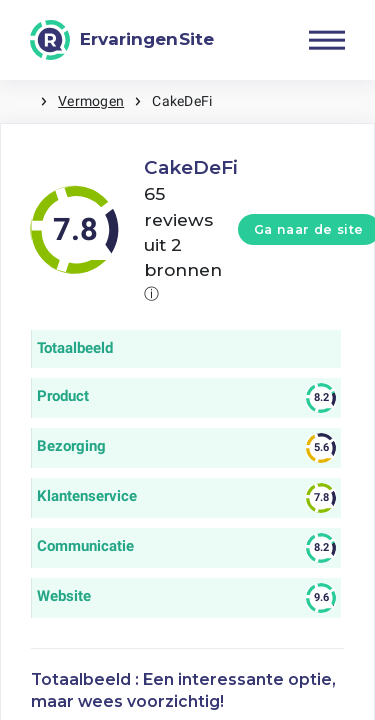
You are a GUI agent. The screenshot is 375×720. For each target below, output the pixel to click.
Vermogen (91, 101)
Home (20, 101)
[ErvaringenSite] (122, 40)
